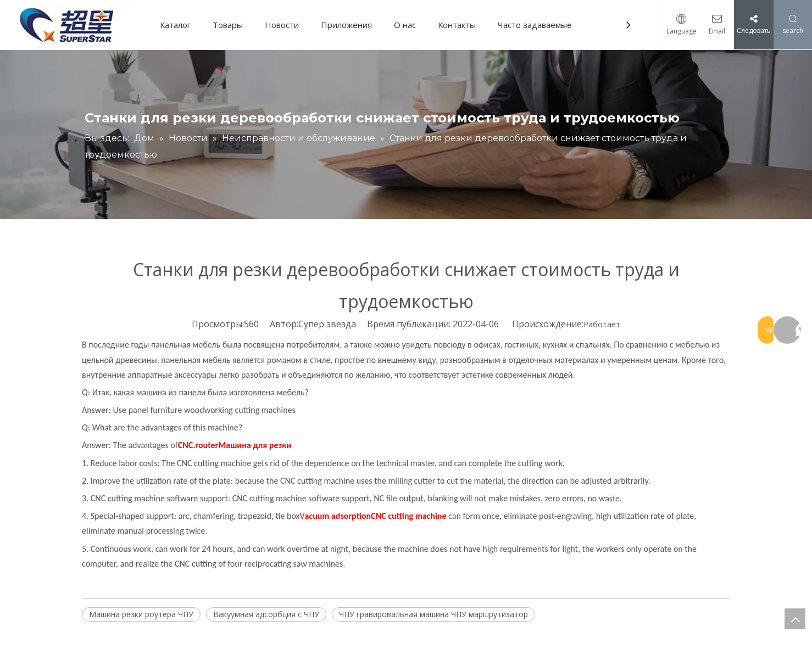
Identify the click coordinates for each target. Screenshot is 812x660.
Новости (286, 25)
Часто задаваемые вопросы (557, 25)
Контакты (461, 25)
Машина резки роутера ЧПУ (141, 614)
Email (714, 31)
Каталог (179, 25)
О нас (409, 25)
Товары (232, 25)
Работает (602, 324)
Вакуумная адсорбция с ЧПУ (266, 614)
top (795, 619)
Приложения (350, 25)
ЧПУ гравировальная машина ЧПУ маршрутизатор (433, 614)
